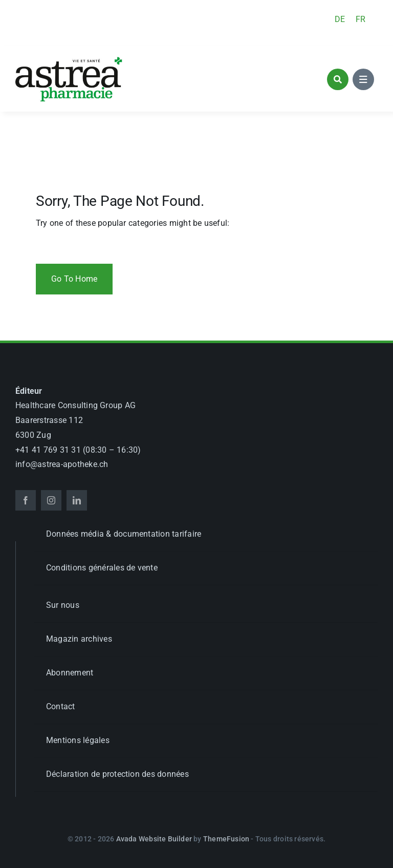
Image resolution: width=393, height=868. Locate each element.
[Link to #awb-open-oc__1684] (363, 79)
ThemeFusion (226, 839)
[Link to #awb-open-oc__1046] (338, 79)
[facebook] (26, 500)
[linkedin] (77, 500)
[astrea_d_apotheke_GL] (69, 60)
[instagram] (51, 500)
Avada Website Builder (154, 839)
